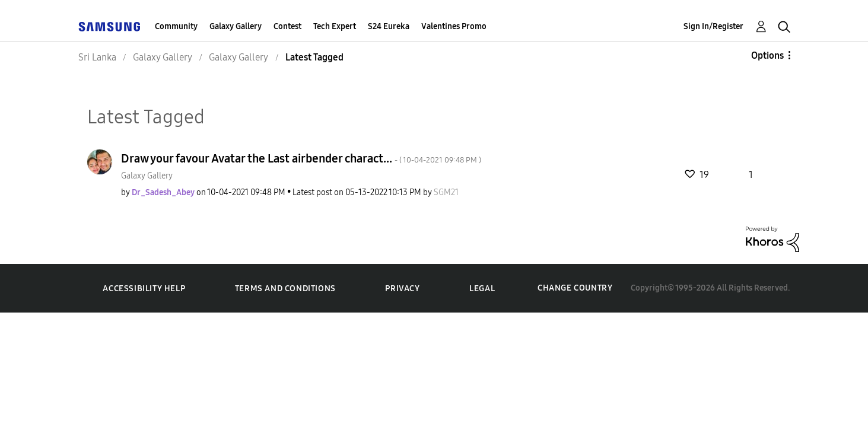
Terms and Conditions (285, 289)
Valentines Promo (454, 26)
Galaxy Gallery (236, 26)
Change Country (575, 288)
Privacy (402, 289)
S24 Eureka (389, 26)
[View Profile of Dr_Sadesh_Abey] (163, 192)
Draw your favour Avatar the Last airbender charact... (301, 158)
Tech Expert (335, 26)
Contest (287, 26)
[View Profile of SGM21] (446, 192)
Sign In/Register (713, 26)
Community (176, 26)
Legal (482, 289)
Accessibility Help (144, 289)
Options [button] (767, 55)
